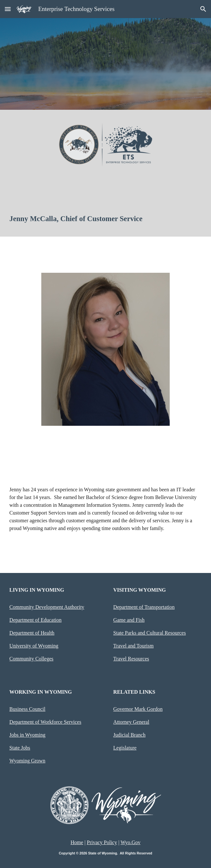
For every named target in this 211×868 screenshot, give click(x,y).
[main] (106, 219)
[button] (8, 9)
